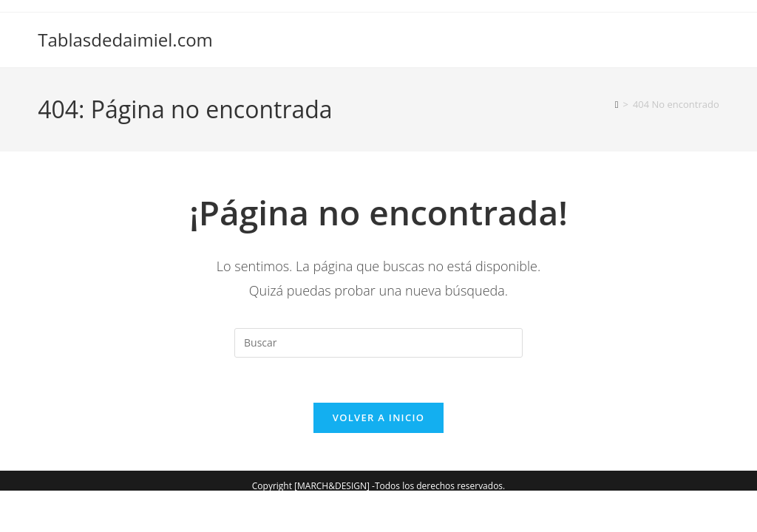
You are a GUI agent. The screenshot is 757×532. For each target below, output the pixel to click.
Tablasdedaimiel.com (125, 40)
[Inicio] (617, 104)
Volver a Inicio (378, 417)
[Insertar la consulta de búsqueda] (378, 343)
